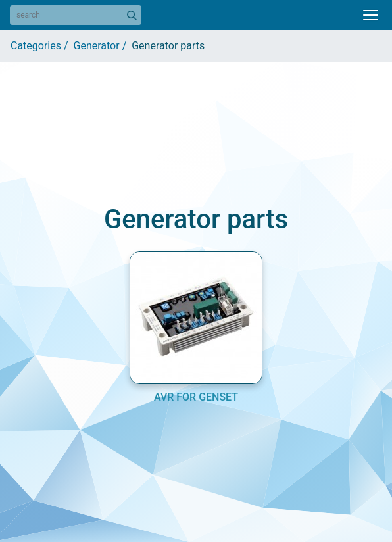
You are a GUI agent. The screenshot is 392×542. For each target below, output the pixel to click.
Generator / (103, 46)
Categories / (42, 46)
